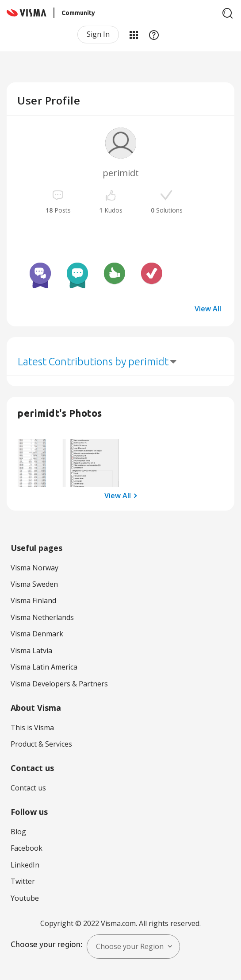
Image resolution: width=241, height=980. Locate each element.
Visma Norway (34, 568)
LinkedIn (25, 865)
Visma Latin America (44, 667)
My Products (134, 35)
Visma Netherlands (42, 617)
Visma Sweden (34, 584)
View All (208, 309)
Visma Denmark (37, 634)
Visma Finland (33, 600)
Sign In (98, 34)
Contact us (28, 788)
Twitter (23, 881)
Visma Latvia (31, 651)
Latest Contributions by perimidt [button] (93, 362)
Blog (18, 832)
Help (154, 35)
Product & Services (41, 744)
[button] (42, 463)
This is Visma (32, 728)
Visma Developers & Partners (59, 684)
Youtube (25, 898)
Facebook (27, 848)
